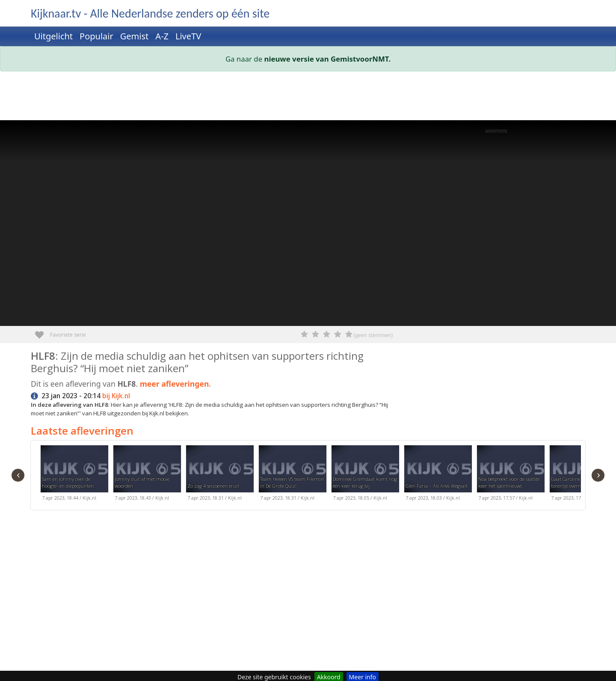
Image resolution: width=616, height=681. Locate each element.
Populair (96, 36)
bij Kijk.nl (116, 396)
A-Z (162, 36)
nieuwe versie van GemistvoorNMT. (328, 59)
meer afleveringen (175, 384)
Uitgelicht (53, 36)
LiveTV (188, 36)
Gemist (135, 36)
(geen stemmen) (373, 335)
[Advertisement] (287, 98)
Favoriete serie (43, 332)
